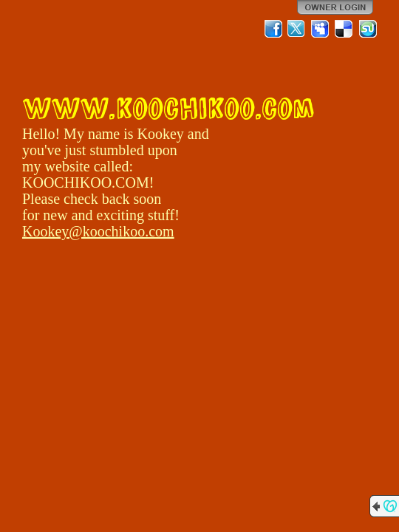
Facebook (273, 29)
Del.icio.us (344, 29)
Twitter (297, 29)
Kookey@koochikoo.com (98, 231)
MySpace (321, 29)
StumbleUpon (368, 29)
